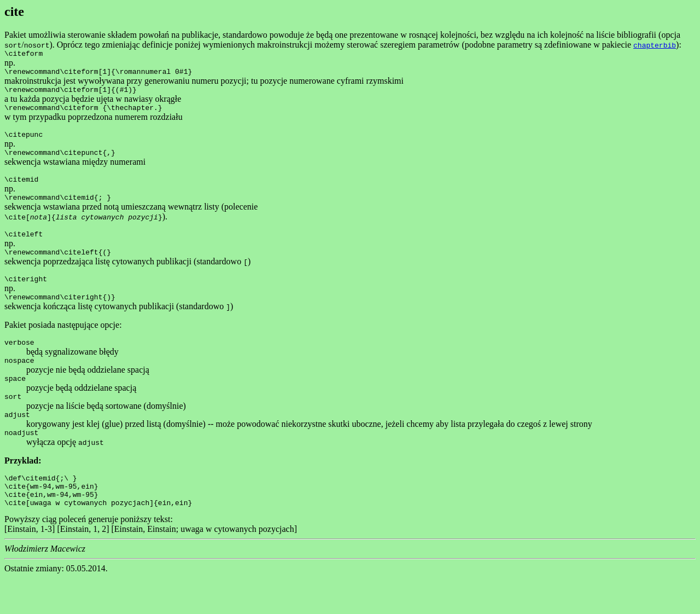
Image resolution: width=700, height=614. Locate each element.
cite (14, 11)
